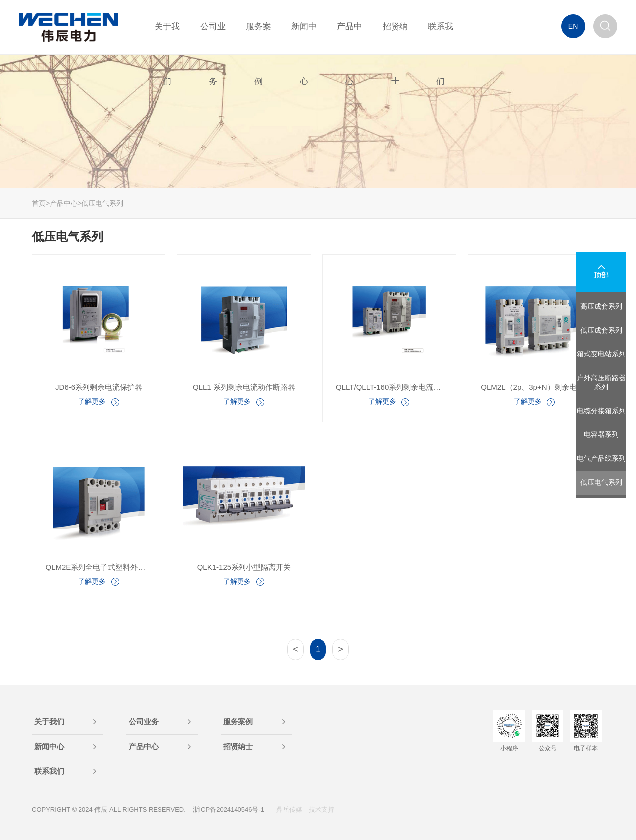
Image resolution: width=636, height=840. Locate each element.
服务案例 (238, 721)
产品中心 (64, 203)
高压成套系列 (601, 306)
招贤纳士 (238, 746)
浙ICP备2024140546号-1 (229, 809)
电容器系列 (601, 434)
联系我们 (49, 771)
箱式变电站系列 (601, 354)
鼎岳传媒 (289, 809)
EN (573, 26)
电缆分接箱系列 (601, 411)
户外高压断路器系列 (601, 382)
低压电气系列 (102, 203)
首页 (39, 203)
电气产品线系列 (601, 458)
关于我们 (49, 721)
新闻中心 (49, 746)
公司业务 (144, 721)
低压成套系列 (601, 330)
